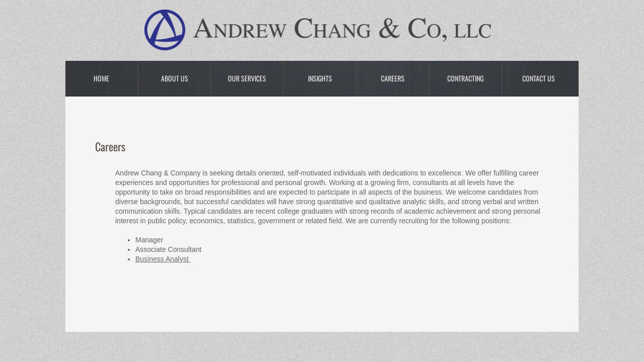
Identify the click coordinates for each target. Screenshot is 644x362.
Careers (393, 78)
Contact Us (539, 78)
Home (101, 78)
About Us (175, 78)
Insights (320, 78)
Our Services (247, 78)
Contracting (465, 78)
